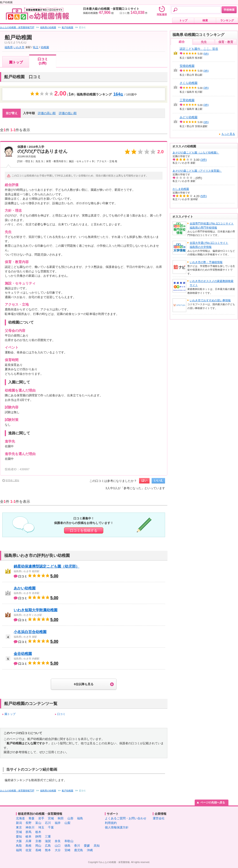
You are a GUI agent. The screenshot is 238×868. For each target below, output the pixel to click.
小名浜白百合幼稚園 (30, 632)
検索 (205, 20)
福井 (58, 823)
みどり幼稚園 (189, 117)
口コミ (61, 714)
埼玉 (41, 827)
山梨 (67, 823)
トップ (183, 20)
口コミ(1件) (43, 61)
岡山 (38, 846)
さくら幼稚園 (189, 83)
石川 (48, 823)
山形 (70, 818)
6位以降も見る (84, 684)
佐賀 (28, 850)
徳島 (67, 846)
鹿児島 (79, 850)
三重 (48, 837)
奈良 (58, 841)
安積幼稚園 (187, 66)
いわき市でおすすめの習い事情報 (210, 300)
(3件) (206, 71)
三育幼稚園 (187, 100)
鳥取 (19, 846)
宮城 (51, 818)
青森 (31, 818)
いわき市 (19, 47)
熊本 (48, 850)
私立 (36, 47)
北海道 (20, 818)
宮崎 (67, 850)
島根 (28, 846)
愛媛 (87, 846)
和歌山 (69, 841)
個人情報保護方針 (117, 827)
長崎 (38, 850)
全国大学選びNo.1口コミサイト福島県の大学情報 (209, 245)
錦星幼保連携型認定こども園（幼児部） (47, 566)
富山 (38, 823)
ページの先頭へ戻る (213, 803)
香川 (77, 846)
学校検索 (229, 10)
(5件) (206, 54)
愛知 (19, 837)
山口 (58, 846)
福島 (80, 818)
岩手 (41, 818)
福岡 (19, 850)
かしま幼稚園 (181, 189)
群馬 (28, 832)
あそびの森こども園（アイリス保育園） (197, 171)
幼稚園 (45, 47)
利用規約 (111, 823)
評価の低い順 (68, 113)
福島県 (9, 47)
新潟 (19, 823)
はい (144, 480)
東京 (19, 827)
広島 (48, 846)
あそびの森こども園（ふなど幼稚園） (196, 153)
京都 (38, 841)
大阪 (19, 841)
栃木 (38, 832)
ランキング (227, 20)
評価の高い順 (47, 113)
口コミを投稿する (84, 530)
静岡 (38, 837)
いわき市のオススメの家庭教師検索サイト (212, 283)
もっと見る (228, 134)
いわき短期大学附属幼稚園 (36, 610)
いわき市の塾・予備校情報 (206, 262)
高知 (97, 846)
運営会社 (159, 818)
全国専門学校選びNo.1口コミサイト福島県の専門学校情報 (212, 226)
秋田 (61, 818)
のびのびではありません (42, 151)
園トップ (16, 62)
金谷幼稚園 (23, 654)
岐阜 (28, 837)
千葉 (51, 827)
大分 (58, 850)
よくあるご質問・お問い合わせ (126, 818)
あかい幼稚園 (25, 588)
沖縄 (90, 850)
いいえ (158, 480)
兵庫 (28, 841)
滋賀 (48, 841)
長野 (28, 823)
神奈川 (30, 827)
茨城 (19, 832)
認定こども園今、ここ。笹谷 (199, 49)
